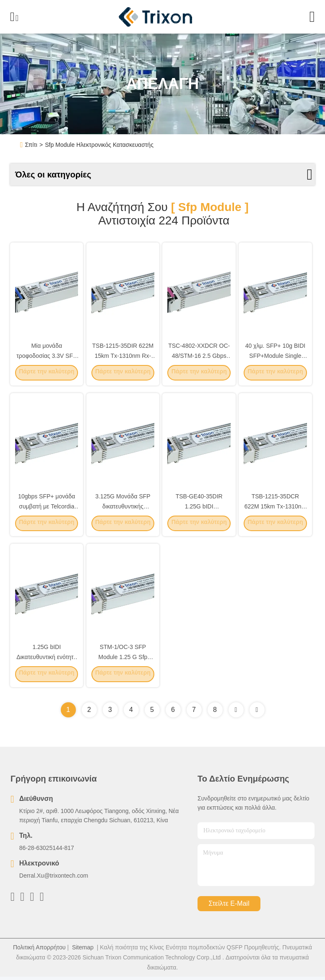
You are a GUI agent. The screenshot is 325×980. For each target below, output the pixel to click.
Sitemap (83, 951)
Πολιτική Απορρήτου (39, 951)
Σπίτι (31, 145)
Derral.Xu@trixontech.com (54, 879)
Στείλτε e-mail (229, 907)
